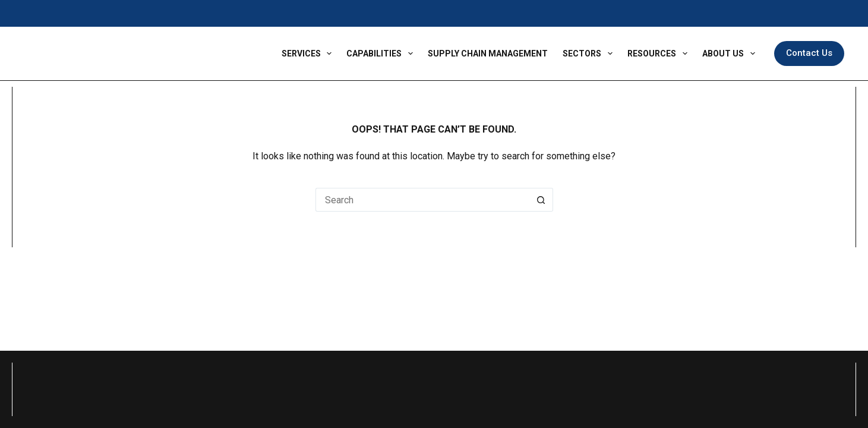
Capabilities (382, 53)
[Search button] (541, 200)
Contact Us (809, 53)
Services (309, 53)
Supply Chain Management (488, 53)
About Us (731, 53)
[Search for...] (422, 200)
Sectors (590, 53)
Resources (660, 53)
